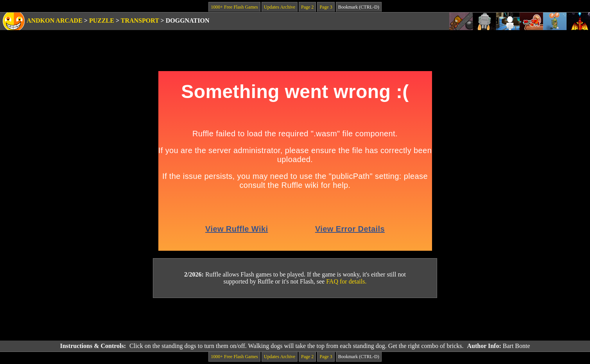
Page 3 (326, 7)
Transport (140, 21)
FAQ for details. (346, 281)
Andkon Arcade (55, 21)
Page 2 (307, 7)
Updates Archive (280, 7)
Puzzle (102, 21)
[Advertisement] (295, 319)
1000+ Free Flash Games (234, 7)
